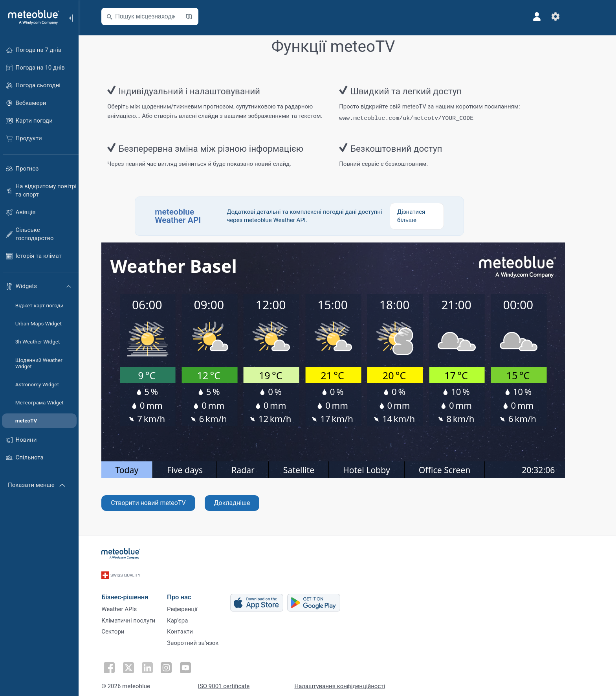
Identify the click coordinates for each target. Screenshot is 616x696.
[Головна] (31, 17)
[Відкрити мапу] (203, 17)
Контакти (194, 628)
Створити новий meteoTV (162, 502)
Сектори (127, 628)
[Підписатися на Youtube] (195, 663)
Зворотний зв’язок (207, 641)
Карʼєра (192, 615)
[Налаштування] (570, 17)
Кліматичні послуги (142, 615)
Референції (196, 602)
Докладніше (246, 502)
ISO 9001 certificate (238, 681)
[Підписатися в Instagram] (177, 663)
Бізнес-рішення (139, 588)
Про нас (193, 588)
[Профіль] (551, 17)
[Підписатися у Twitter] (141, 663)
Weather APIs (133, 602)
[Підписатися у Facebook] (123, 663)
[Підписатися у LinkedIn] (159, 663)
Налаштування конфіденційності (354, 681)
